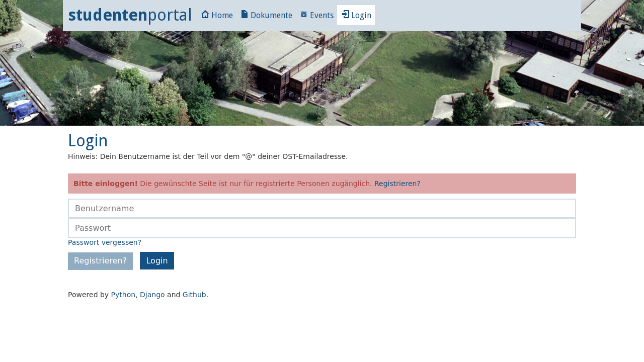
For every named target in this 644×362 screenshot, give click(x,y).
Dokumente (266, 15)
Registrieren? (397, 184)
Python (124, 295)
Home (217, 15)
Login (356, 15)
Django (152, 295)
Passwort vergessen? (105, 242)
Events (317, 15)
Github (194, 295)
